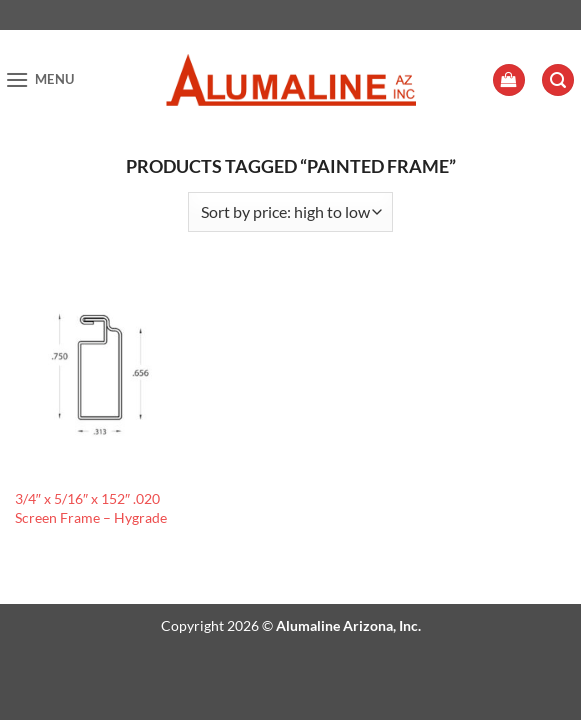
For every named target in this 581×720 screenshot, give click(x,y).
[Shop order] (290, 212)
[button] (40, 79)
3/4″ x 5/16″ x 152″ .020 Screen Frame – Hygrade (91, 508)
